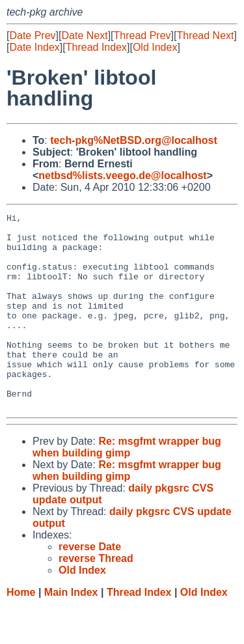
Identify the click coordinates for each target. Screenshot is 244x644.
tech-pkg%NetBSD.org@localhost (134, 140)
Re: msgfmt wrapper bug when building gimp (127, 486)
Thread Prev (142, 35)
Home (21, 631)
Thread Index (96, 47)
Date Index (34, 47)
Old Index (155, 47)
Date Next (84, 35)
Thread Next (205, 35)
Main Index (71, 631)
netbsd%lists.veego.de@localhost (122, 175)
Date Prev (32, 35)
